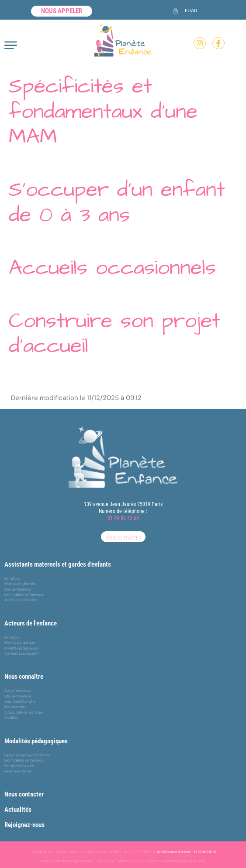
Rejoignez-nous (24, 825)
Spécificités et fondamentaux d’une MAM (103, 111)
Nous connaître (24, 677)
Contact (153, 861)
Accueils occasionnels (112, 268)
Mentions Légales (131, 861)
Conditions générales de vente (184, 861)
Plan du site (106, 861)
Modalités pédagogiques (36, 741)
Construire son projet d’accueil (114, 334)
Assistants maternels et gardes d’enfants (58, 564)
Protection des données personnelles (67, 861)
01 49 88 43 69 (123, 518)
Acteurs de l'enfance (31, 623)
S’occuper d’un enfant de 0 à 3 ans (117, 202)
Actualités (18, 810)
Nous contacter (24, 794)
